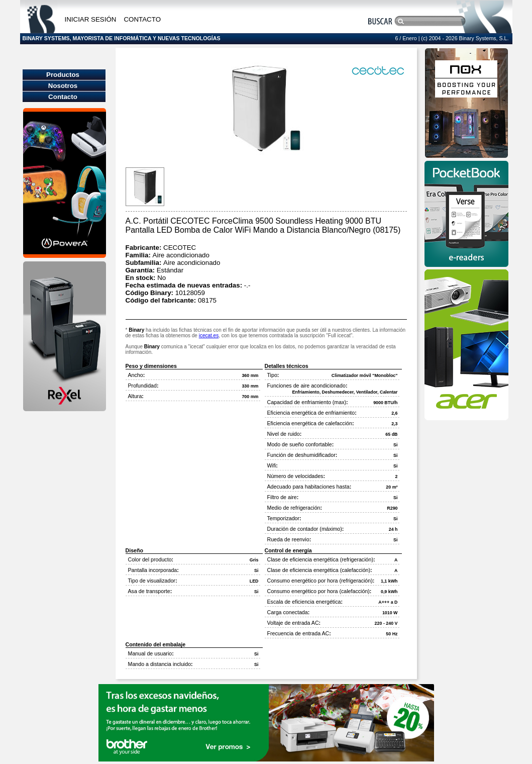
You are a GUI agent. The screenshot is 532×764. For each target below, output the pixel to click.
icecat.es (209, 336)
